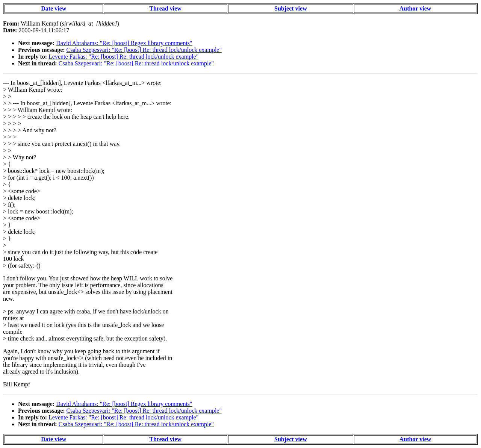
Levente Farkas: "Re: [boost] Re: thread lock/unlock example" (123, 57)
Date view (54, 8)
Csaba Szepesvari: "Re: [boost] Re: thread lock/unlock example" (144, 50)
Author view (415, 8)
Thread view (165, 8)
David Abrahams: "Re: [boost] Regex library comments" (124, 43)
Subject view (291, 8)
